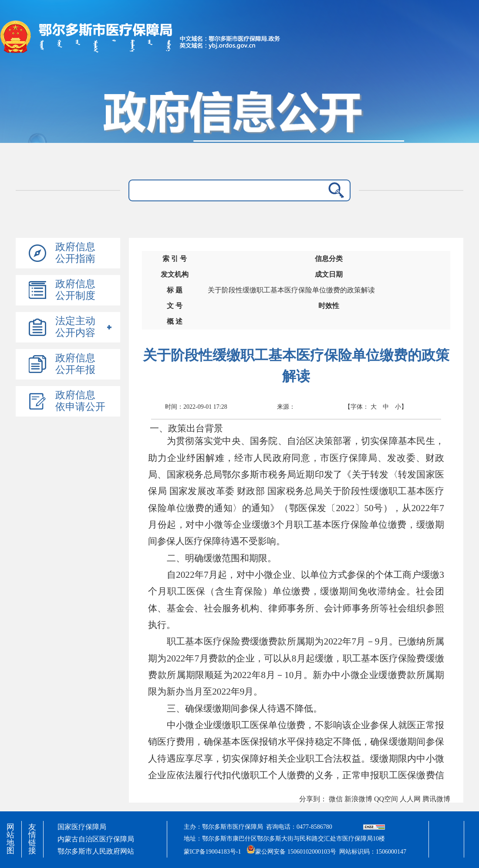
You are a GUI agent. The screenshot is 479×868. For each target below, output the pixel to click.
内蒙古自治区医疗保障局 (96, 839)
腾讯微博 (436, 799)
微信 (336, 799)
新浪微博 (358, 799)
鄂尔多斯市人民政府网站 (96, 851)
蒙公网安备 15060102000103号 (292, 849)
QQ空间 (386, 799)
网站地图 (10, 839)
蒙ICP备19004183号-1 (212, 852)
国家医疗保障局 (82, 827)
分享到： (313, 799)
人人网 (410, 799)
